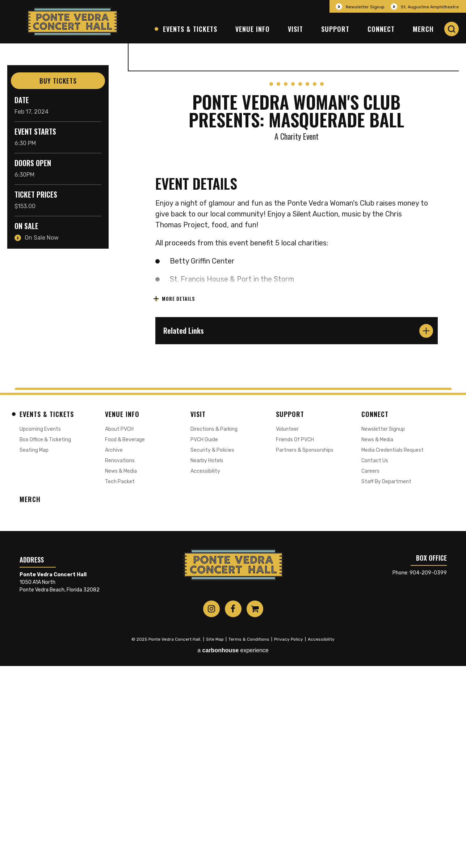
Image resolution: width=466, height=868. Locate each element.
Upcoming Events (40, 631)
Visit (295, 29)
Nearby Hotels (207, 663)
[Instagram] (211, 811)
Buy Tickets (58, 81)
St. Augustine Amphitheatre (430, 7)
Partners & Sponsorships (305, 652)
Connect (381, 29)
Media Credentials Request (392, 652)
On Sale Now (42, 238)
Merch (423, 29)
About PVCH (119, 631)
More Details (178, 501)
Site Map (215, 841)
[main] (233, 317)
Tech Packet (120, 684)
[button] (452, 29)
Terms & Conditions (249, 841)
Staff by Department (386, 684)
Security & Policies (212, 652)
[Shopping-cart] (255, 811)
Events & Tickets (190, 29)
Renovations (120, 663)
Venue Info (253, 29)
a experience (233, 853)
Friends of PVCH (295, 642)
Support (335, 29)
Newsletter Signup (365, 7)
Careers (370, 673)
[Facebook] (233, 811)
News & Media (121, 673)
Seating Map (34, 652)
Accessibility (205, 673)
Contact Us (375, 663)
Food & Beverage (125, 642)
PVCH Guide (204, 642)
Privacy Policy (289, 841)
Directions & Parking (214, 631)
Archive (114, 652)
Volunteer (287, 631)
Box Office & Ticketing (45, 642)
